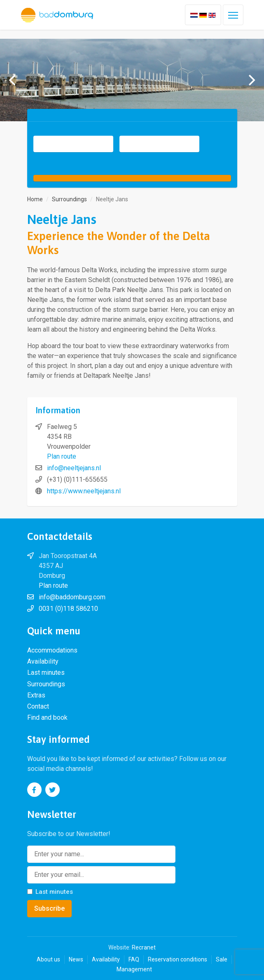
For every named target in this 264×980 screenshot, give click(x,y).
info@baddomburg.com (72, 597)
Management (134, 969)
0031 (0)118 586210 (68, 609)
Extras (36, 695)
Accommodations (52, 650)
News (76, 959)
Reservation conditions (178, 959)
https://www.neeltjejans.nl (84, 491)
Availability (43, 661)
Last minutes (46, 673)
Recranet (144, 947)
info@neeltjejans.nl (74, 468)
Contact (38, 706)
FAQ (134, 959)
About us (48, 959)
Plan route (62, 456)
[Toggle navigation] (233, 15)
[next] (251, 80)
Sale (222, 959)
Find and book (47, 717)
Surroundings (46, 684)
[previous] (13, 80)
